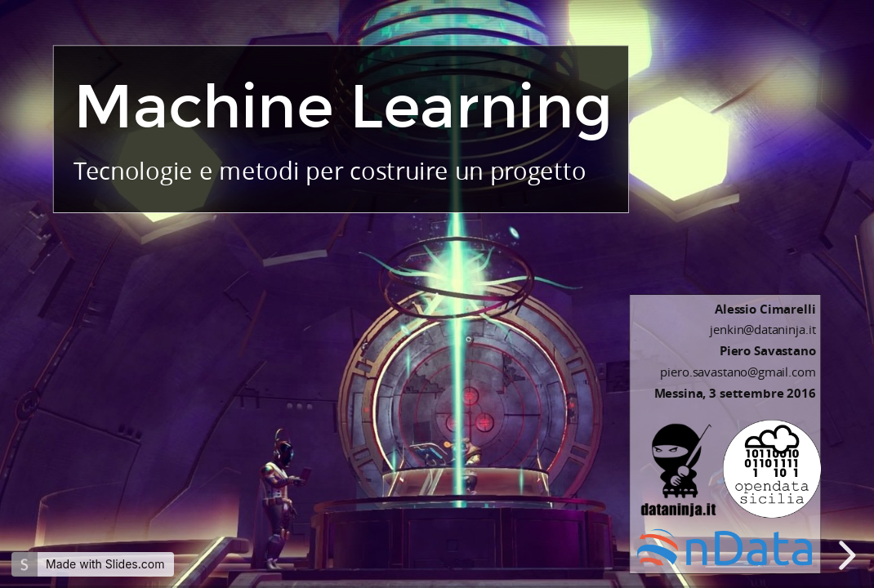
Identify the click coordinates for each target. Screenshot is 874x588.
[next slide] (849, 555)
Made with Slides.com (105, 564)
